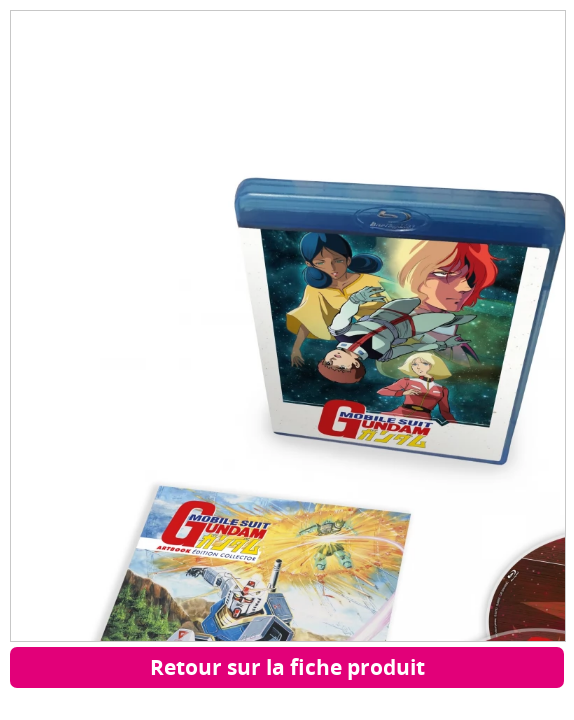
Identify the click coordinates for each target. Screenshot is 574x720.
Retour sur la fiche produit (287, 667)
